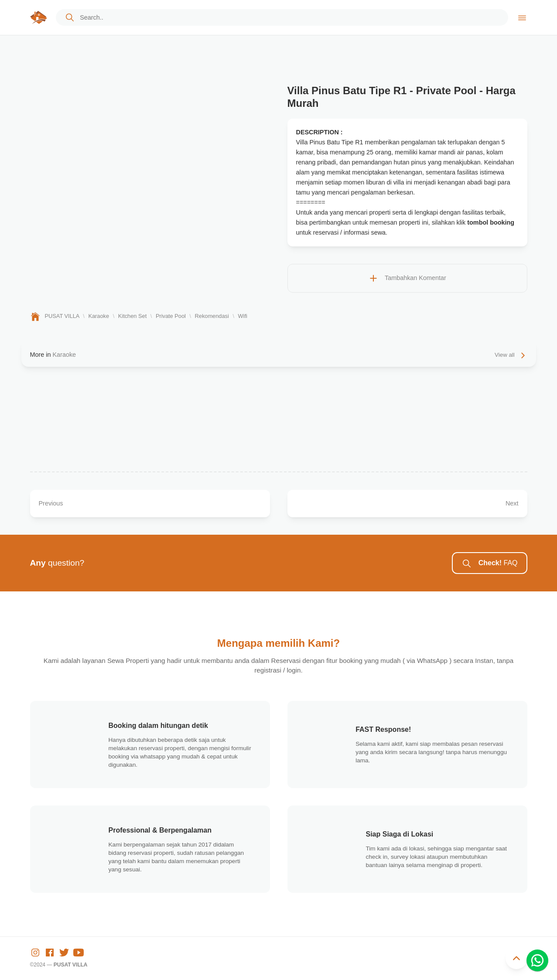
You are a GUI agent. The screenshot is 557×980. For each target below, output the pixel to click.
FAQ (489, 563)
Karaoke (64, 355)
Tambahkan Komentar (407, 278)
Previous (51, 503)
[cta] (70, 17)
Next (512, 503)
